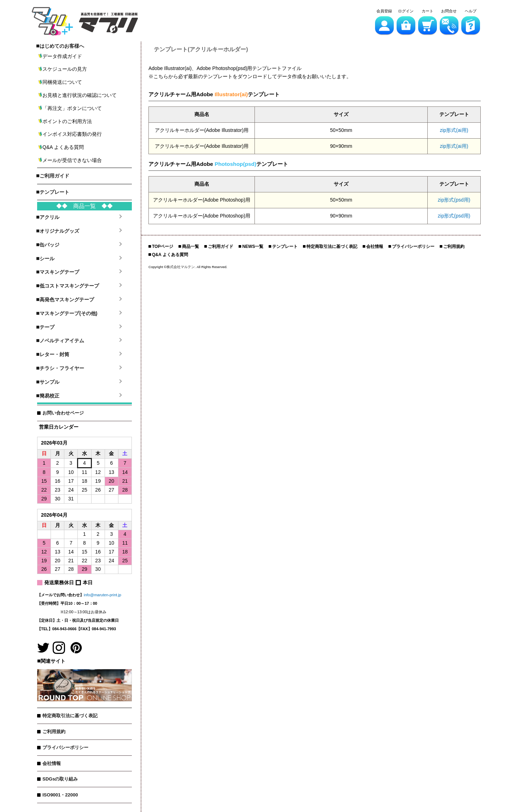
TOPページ (163, 246)
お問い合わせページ (63, 413)
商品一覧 (191, 246)
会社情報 (52, 763)
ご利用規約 (54, 732)
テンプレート (285, 246)
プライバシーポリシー (65, 747)
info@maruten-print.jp (103, 595)
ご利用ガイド (221, 246)
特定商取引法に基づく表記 (70, 716)
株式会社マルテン (181, 267)
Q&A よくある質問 (170, 255)
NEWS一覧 (253, 246)
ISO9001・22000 (60, 795)
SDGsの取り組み (60, 779)
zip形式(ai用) (454, 130)
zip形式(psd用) (454, 200)
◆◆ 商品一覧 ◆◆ (84, 206)
